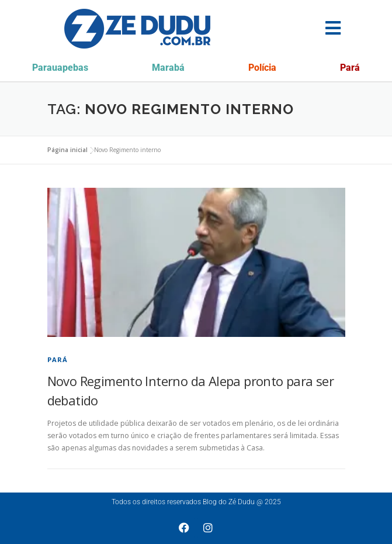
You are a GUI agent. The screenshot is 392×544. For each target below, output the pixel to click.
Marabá (168, 68)
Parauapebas (60, 68)
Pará (350, 68)
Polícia (262, 68)
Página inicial (67, 150)
